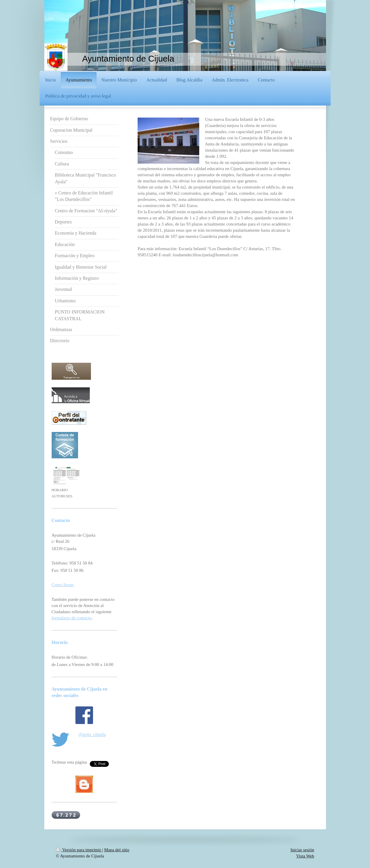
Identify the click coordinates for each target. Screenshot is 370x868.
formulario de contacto (72, 618)
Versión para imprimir (79, 850)
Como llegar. (63, 585)
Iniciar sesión (302, 850)
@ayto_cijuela (92, 734)
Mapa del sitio (117, 850)
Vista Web (305, 856)
